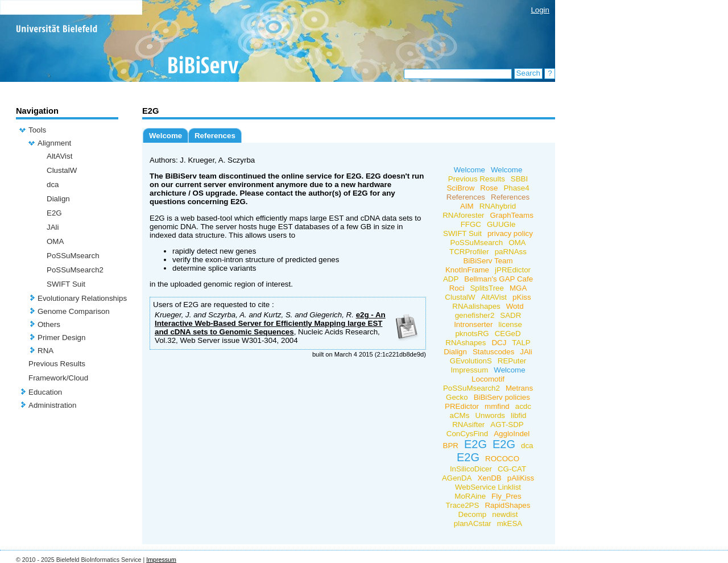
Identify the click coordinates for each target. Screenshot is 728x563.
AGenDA (457, 478)
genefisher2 (475, 315)
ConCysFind (467, 434)
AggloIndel (512, 434)
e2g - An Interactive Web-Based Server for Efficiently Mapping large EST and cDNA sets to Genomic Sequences (270, 323)
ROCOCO (502, 459)
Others (49, 324)
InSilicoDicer (471, 469)
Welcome (166, 136)
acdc (523, 406)
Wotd (515, 306)
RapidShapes (507, 505)
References (215, 136)
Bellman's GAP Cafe (499, 279)
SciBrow (460, 188)
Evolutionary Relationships (82, 298)
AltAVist (59, 156)
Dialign (58, 199)
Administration (52, 405)
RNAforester (463, 215)
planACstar (473, 523)
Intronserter (473, 324)
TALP (521, 343)
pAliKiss (521, 478)
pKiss (522, 297)
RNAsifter (468, 425)
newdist (505, 514)
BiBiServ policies (502, 397)
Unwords (490, 415)
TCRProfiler (469, 252)
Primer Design (61, 338)
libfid (518, 415)
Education (45, 392)
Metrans (519, 388)
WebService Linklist (488, 487)
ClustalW (62, 170)
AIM (467, 206)
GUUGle (501, 224)
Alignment (54, 143)
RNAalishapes (476, 306)
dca (53, 185)
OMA (55, 241)
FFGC (471, 224)
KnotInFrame (467, 270)
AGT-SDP (507, 425)
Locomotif (488, 379)
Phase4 (516, 188)
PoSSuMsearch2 (75, 270)
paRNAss (511, 252)
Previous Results (57, 364)
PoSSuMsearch (73, 256)
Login (540, 10)
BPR (451, 446)
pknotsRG (472, 334)
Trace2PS (463, 505)
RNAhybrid (498, 206)
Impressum (469, 370)
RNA (45, 351)
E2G (54, 213)
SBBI (519, 179)
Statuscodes (493, 352)
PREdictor (462, 406)
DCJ (499, 343)
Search (528, 73)
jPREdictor (513, 270)
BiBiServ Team (488, 261)
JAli (53, 227)
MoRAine (470, 496)
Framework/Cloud (58, 378)
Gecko (457, 397)
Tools (37, 130)
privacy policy (510, 233)
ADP (451, 279)
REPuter (512, 361)
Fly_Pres (506, 496)
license (510, 324)
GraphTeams (512, 215)
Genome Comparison (74, 311)
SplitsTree (487, 288)
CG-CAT (512, 469)
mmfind (497, 406)
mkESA (510, 523)
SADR (510, 315)
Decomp (473, 514)
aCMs (460, 415)
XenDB (489, 478)
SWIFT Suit (66, 284)
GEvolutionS (471, 361)
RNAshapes (466, 343)
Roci (457, 288)
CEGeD (508, 334)
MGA (518, 288)
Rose (489, 188)
